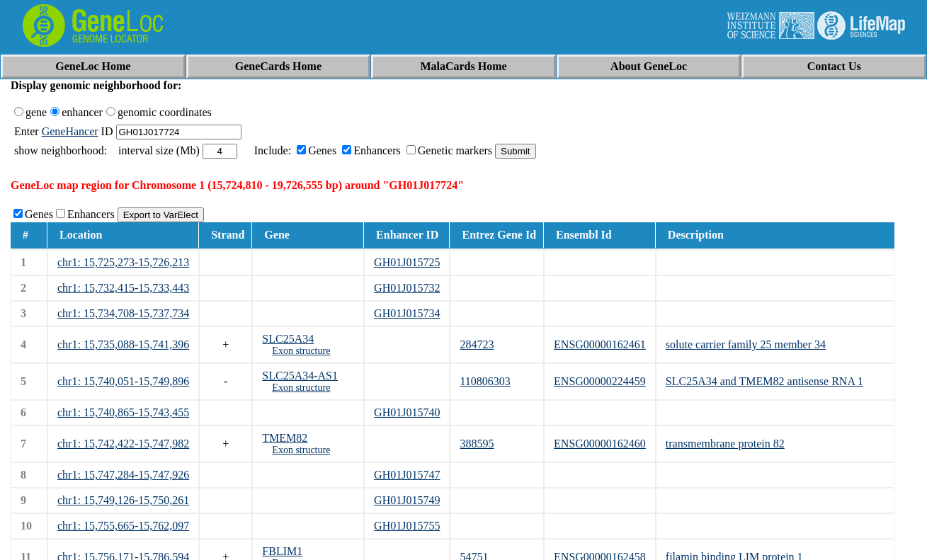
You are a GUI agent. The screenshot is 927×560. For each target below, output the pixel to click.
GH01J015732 (407, 288)
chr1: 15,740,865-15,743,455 (123, 412)
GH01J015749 (407, 500)
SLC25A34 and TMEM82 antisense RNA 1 (764, 381)
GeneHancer (70, 131)
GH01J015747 (407, 475)
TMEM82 (285, 438)
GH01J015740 (407, 412)
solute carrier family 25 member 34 (746, 344)
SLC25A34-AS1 (300, 376)
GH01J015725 (407, 262)
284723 (477, 344)
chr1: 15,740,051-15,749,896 (123, 381)
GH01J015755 (407, 526)
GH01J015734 (407, 313)
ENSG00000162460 (600, 444)
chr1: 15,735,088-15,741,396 (123, 344)
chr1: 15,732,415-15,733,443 (123, 288)
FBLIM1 (282, 551)
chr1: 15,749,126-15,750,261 (123, 500)
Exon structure (301, 351)
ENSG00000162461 (600, 344)
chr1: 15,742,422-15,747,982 (123, 444)
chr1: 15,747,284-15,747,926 (123, 475)
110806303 (485, 381)
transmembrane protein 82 (725, 444)
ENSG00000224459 (600, 381)
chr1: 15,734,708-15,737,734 (123, 313)
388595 (477, 444)
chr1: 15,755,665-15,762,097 (123, 526)
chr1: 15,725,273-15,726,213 (123, 262)
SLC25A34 (288, 339)
